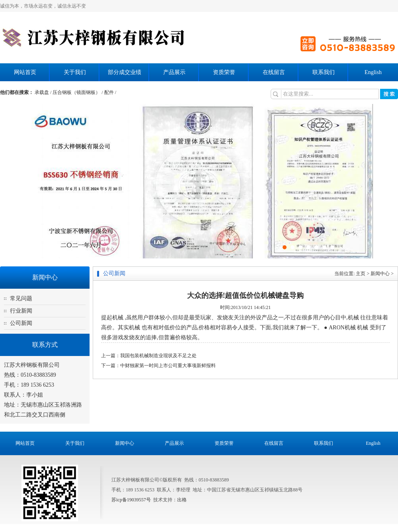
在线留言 (274, 72)
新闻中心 (380, 274)
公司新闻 (21, 323)
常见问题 (21, 298)
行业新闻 (21, 311)
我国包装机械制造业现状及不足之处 (158, 356)
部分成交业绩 (125, 72)
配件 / (110, 92)
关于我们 (75, 72)
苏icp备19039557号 (131, 500)
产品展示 (174, 72)
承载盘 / (44, 92)
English (373, 72)
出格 (182, 500)
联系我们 (324, 72)
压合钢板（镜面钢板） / (78, 92)
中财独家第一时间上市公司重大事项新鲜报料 (168, 366)
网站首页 (25, 72)
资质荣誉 (224, 72)
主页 (361, 274)
